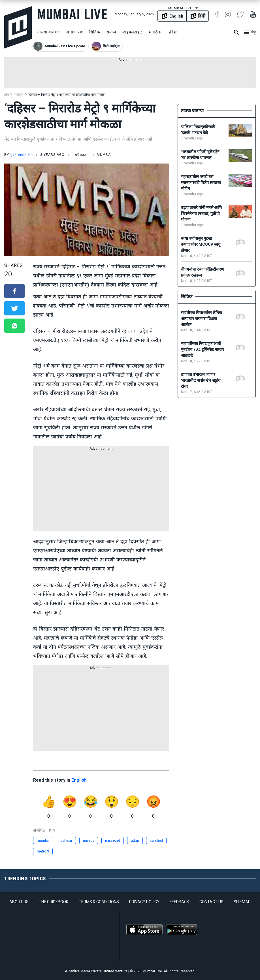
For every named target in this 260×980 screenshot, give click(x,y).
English (79, 780)
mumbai (43, 841)
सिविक (95, 32)
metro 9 (43, 851)
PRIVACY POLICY (144, 902)
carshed (156, 841)
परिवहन (19, 95)
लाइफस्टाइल (133, 32)
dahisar (66, 841)
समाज (111, 32)
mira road (113, 841)
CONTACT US (211, 902)
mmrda (89, 841)
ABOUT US (19, 902)
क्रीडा (173, 32)
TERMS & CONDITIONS (99, 902)
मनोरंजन (156, 32)
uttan (135, 841)
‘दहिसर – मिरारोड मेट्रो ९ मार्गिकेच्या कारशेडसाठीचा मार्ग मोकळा (67, 95)
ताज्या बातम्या (49, 32)
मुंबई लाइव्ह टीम (22, 155)
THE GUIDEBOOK (54, 902)
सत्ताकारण (75, 32)
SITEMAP (242, 902)
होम (7, 95)
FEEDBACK (179, 902)
